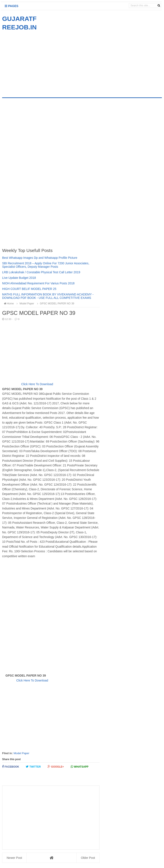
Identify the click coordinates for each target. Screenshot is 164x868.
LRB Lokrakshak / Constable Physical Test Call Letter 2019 (41, 272)
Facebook (11, 767)
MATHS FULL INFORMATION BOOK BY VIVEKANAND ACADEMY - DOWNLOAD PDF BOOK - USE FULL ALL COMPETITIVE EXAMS (48, 296)
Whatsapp (80, 767)
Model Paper (21, 753)
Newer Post (14, 858)
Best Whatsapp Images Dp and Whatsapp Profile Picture (40, 258)
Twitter (33, 767)
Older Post (88, 858)
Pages (12, 6)
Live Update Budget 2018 (19, 278)
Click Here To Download (37, 384)
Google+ (56, 767)
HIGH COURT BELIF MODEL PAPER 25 (29, 289)
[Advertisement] (38, 61)
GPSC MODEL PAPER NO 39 (55, 304)
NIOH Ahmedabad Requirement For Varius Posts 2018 (38, 283)
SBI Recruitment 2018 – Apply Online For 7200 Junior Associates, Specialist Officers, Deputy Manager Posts (46, 265)
